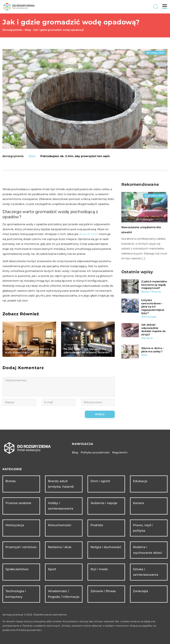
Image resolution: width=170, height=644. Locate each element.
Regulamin (120, 452)
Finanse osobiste (18, 503)
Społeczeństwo (17, 569)
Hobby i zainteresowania (61, 506)
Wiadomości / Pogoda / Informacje (64, 594)
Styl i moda (99, 569)
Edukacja (140, 481)
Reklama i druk (60, 547)
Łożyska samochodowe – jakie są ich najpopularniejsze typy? (153, 307)
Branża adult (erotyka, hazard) (61, 484)
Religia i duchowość (106, 547)
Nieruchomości (60, 525)
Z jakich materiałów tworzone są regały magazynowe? (154, 285)
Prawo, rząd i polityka (143, 528)
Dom (32, 156)
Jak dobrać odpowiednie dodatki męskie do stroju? (153, 330)
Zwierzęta (141, 591)
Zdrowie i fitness (103, 591)
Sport (52, 569)
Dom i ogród (100, 481)
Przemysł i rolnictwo (21, 547)
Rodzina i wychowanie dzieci (148, 550)
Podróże (97, 525)
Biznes (11, 481)
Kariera (138, 503)
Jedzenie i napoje (104, 503)
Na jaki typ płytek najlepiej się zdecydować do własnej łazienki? (87, 351)
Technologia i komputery (16, 594)
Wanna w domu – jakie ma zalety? (153, 350)
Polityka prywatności (95, 452)
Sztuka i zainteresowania (146, 572)
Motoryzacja (15, 525)
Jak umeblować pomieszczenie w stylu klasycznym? (29, 351)
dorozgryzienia (13, 156)
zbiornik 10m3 (88, 234)
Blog (75, 452)
